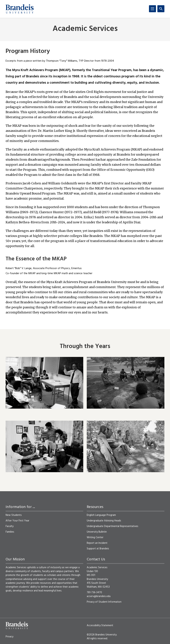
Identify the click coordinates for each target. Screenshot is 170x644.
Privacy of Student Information (104, 602)
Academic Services (85, 29)
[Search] (161, 9)
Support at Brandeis (98, 549)
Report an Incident (97, 543)
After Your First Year (17, 521)
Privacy (9, 637)
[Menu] (152, 9)
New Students (14, 515)
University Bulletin (97, 532)
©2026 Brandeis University (102, 635)
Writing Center (95, 537)
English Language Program (101, 515)
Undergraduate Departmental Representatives (113, 526)
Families (10, 532)
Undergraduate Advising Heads (104, 521)
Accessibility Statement (100, 625)
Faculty (10, 526)
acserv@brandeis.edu (99, 596)
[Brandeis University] (20, 9)
